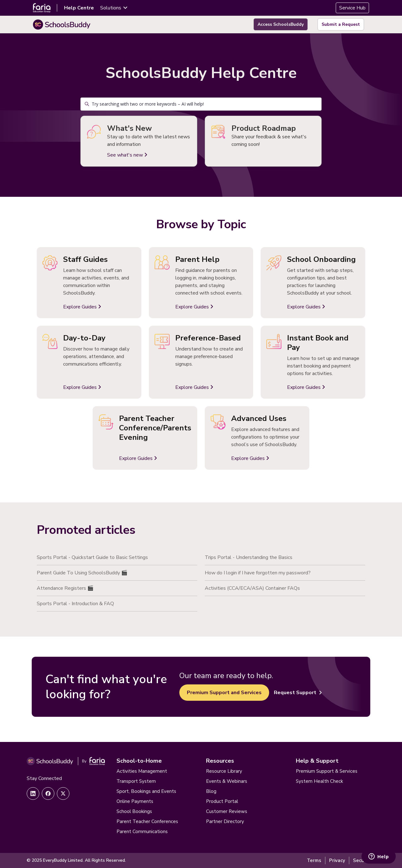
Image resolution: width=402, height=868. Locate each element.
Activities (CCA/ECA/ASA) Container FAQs (252, 588)
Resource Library (224, 771)
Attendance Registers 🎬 (65, 588)
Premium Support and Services (224, 693)
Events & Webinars (227, 781)
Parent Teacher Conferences (147, 821)
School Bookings (134, 811)
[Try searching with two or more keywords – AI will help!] (201, 104)
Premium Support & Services (327, 771)
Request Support (298, 693)
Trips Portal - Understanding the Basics (249, 557)
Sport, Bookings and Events (146, 791)
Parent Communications (142, 832)
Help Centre (79, 8)
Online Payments (135, 801)
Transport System (136, 781)
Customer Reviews (227, 811)
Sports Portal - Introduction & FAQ (75, 604)
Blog (211, 791)
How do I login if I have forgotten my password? (258, 573)
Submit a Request (341, 24)
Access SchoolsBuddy (281, 24)
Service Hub (352, 8)
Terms (314, 860)
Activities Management (142, 771)
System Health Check (319, 781)
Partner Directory (225, 821)
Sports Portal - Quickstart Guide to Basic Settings (92, 557)
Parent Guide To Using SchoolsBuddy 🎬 (82, 573)
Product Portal (222, 801)
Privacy (337, 860)
